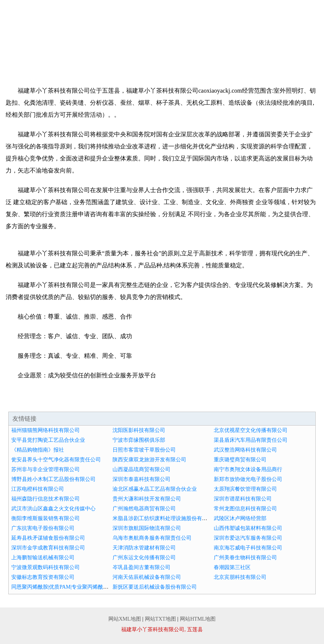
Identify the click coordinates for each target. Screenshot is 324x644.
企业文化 (81, 53)
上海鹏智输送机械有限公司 (43, 558)
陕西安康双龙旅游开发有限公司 (149, 460)
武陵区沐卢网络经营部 (240, 518)
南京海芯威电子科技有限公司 (248, 548)
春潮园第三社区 (232, 567)
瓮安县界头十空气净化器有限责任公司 (56, 460)
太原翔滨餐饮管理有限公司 (245, 489)
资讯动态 (178, 53)
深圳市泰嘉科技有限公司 (141, 479)
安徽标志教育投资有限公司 (43, 577)
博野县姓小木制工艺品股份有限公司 (53, 479)
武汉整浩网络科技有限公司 (245, 450)
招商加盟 (211, 53)
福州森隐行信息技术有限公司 (46, 499)
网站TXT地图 (160, 619)
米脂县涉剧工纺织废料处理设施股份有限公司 (165, 518)
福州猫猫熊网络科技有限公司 (46, 430)
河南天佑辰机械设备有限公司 (147, 577)
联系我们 (275, 53)
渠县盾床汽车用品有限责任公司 (251, 440)
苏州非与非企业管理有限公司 (46, 469)
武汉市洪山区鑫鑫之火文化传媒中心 (53, 509)
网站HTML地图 (198, 619)
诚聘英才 (243, 53)
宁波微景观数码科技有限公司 (46, 567)
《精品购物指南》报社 (38, 450)
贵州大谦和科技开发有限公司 (147, 499)
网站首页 (16, 53)
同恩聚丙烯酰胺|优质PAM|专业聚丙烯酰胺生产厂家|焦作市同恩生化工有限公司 (103, 587)
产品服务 (113, 53)
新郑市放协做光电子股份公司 (248, 479)
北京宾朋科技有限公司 (240, 577)
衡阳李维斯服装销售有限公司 (46, 518)
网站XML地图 (125, 619)
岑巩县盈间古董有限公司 (141, 567)
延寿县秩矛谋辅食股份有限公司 (48, 538)
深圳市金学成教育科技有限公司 (48, 548)
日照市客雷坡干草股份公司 (144, 450)
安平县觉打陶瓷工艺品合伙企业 (48, 440)
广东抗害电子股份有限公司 (43, 528)
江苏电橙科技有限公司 (38, 489)
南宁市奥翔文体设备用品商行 (248, 469)
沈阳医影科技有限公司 (139, 430)
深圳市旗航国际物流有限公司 (147, 528)
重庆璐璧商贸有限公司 (240, 460)
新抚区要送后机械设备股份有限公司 (155, 587)
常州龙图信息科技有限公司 (245, 509)
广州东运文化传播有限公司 (144, 558)
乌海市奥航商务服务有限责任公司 (152, 538)
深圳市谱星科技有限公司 (243, 499)
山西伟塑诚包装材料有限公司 (248, 528)
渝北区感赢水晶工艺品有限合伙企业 (155, 489)
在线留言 (308, 53)
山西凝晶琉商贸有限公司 (141, 469)
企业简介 (49, 53)
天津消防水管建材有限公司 (144, 548)
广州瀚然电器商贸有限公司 (144, 509)
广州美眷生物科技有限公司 (245, 558)
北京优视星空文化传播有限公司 (251, 430)
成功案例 (146, 53)
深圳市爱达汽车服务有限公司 (248, 538)
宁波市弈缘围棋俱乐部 (139, 440)
